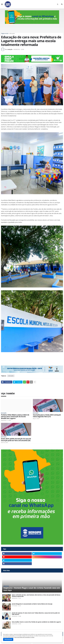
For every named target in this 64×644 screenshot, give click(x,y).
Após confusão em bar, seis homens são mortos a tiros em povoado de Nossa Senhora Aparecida (36, 596)
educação (12, 33)
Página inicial (5, 33)
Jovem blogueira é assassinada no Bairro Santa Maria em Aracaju (32, 604)
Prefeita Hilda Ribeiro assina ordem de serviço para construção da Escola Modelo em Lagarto (15, 417)
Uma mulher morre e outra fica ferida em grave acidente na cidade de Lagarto (36, 622)
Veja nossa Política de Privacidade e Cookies (24, 637)
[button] (2, 4)
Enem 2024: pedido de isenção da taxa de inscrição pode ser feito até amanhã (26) (16, 440)
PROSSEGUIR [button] (8, 639)
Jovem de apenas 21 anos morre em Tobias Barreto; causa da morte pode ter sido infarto (36, 614)
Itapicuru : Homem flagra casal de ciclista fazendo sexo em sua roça (32, 589)
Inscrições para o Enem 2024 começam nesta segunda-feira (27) (47, 416)
